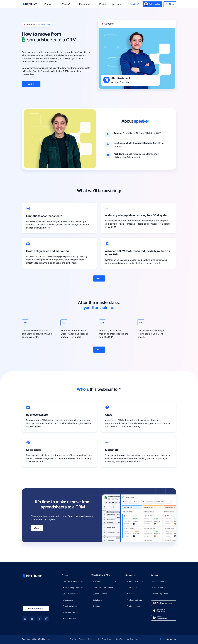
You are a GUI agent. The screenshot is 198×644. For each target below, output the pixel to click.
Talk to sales (152, 4)
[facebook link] (39, 619)
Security (91, 639)
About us (96, 606)
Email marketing (70, 606)
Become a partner (160, 594)
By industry (97, 600)
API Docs (131, 594)
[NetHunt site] (32, 576)
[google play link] (164, 618)
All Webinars (44, 25)
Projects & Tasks (70, 612)
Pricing (103, 4)
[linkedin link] (25, 619)
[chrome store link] (164, 603)
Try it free (170, 4)
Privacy (73, 639)
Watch (31, 84)
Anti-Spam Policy (105, 639)
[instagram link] (47, 619)
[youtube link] (32, 619)
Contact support (159, 588)
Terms (82, 639)
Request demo (36, 609)
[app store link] (164, 611)
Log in (133, 4)
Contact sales (158, 581)
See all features (69, 619)
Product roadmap (134, 600)
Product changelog (135, 606)
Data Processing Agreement (128, 639)
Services (116, 4)
